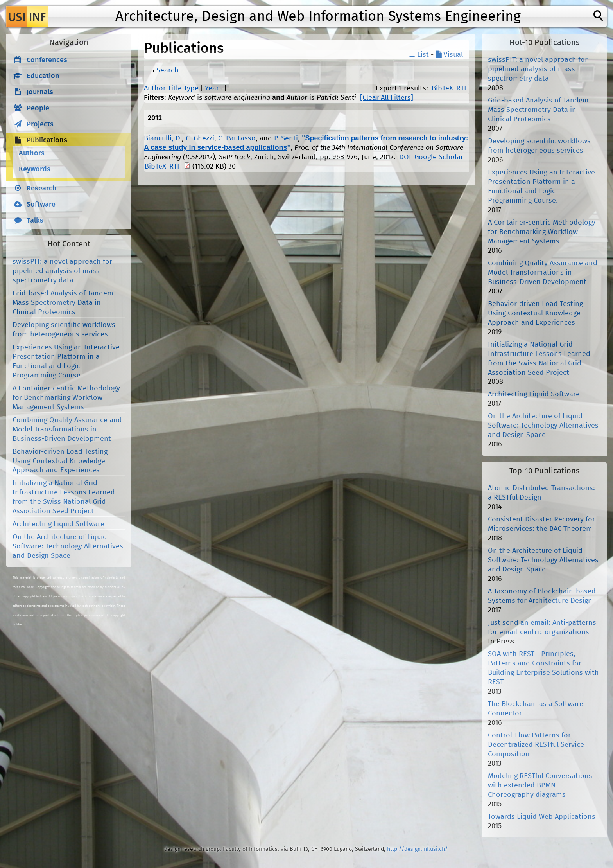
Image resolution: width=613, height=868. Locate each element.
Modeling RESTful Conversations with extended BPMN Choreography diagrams (540, 785)
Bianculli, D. (163, 138)
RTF (462, 88)
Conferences (47, 60)
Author (155, 88)
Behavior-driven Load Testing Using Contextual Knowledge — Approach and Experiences (63, 461)
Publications (47, 140)
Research (42, 189)
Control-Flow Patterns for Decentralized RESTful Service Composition (536, 745)
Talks (35, 221)
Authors (32, 153)
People (38, 108)
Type (191, 88)
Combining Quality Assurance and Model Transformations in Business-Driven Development (67, 430)
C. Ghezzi (200, 138)
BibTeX (442, 88)
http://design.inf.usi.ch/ (417, 849)
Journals (40, 92)
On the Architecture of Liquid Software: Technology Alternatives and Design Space (68, 546)
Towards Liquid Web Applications (542, 817)
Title (175, 88)
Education (43, 76)
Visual (449, 55)
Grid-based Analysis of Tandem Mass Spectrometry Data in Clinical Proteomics (63, 303)
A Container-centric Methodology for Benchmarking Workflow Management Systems (66, 398)
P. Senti (286, 138)
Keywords (35, 169)
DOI (405, 157)
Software (41, 205)
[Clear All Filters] (387, 98)
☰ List (419, 55)
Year (212, 88)
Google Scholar (439, 157)
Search (168, 70)
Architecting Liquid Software (58, 524)
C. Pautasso (237, 138)
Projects (40, 124)
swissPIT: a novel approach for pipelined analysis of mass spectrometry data (62, 271)
